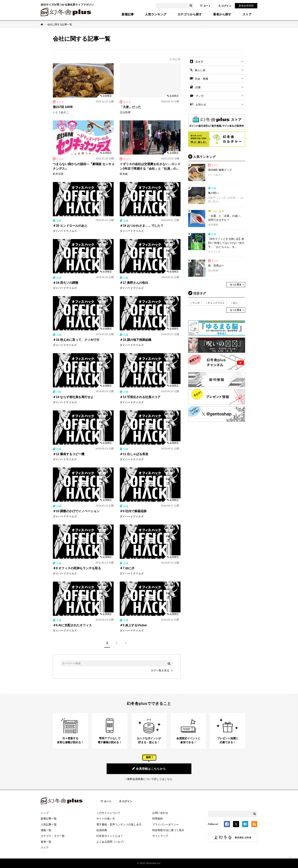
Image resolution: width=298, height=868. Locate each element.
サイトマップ (160, 836)
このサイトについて (108, 813)
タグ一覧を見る (160, 670)
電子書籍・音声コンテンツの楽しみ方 (119, 824)
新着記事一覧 (49, 819)
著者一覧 (46, 842)
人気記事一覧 (49, 824)
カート (205, 6)
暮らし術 (200, 70)
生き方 (199, 62)
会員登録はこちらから (149, 769)
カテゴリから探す (190, 14)
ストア (247, 14)
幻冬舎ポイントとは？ (110, 836)
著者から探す (222, 14)
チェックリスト (216, 303)
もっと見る (236, 285)
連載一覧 (46, 830)
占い (235, 303)
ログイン (225, 6)
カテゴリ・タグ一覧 (53, 836)
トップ (45, 813)
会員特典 (102, 830)
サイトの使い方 (106, 819)
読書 (198, 87)
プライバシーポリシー (166, 824)
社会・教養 (202, 79)
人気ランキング (156, 14)
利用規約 (158, 819)
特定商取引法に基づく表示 (168, 830)
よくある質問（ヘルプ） (111, 842)
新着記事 (128, 14)
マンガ (200, 96)
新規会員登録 (246, 6)
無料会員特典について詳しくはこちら (150, 779)
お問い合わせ (160, 813)
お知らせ (201, 104)
